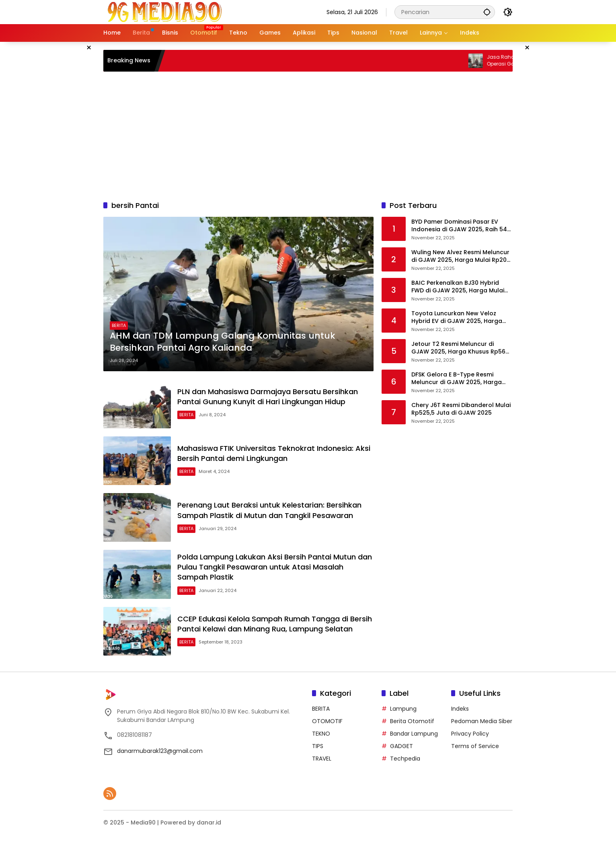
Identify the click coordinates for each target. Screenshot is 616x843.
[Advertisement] (308, 136)
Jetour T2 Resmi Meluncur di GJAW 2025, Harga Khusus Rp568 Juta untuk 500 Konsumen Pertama (460, 348)
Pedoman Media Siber (482, 721)
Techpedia (405, 759)
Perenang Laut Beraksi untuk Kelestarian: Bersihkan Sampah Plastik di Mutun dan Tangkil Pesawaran (269, 510)
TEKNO (321, 734)
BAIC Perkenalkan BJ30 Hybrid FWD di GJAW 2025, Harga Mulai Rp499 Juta (458, 287)
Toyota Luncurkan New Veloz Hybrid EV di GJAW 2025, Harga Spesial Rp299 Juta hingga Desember (457, 318)
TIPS (318, 746)
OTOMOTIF (327, 721)
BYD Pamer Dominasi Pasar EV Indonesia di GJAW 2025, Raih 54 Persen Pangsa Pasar (459, 226)
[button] (487, 12)
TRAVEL (322, 759)
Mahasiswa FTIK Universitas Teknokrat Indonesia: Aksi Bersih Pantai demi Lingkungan (274, 453)
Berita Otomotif (412, 721)
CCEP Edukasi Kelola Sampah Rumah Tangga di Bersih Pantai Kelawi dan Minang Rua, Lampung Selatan (275, 624)
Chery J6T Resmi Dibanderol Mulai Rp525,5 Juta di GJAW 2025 (461, 409)
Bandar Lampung (414, 734)
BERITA (119, 325)
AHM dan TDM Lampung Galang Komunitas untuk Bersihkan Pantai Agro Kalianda (223, 342)
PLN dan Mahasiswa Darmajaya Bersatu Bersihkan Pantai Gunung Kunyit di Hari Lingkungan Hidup (268, 397)
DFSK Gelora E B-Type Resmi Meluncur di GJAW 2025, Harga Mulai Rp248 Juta (457, 379)
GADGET (401, 746)
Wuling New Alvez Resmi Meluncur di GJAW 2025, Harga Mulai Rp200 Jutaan (461, 256)
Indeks (460, 709)
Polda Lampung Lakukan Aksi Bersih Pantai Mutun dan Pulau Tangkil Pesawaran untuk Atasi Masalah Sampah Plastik (275, 567)
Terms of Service (475, 746)
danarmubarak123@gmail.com (160, 751)
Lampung (403, 709)
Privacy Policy (470, 734)
